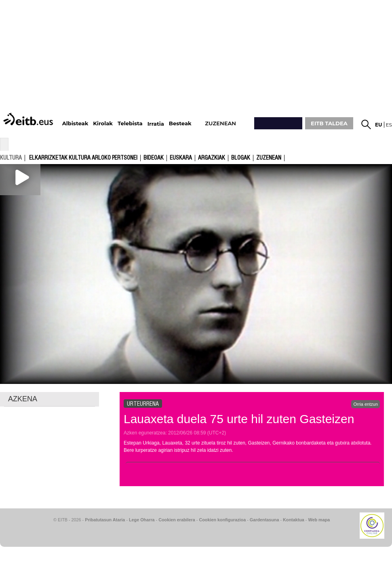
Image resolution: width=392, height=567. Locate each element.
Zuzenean (269, 158)
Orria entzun (366, 404)
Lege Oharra (142, 520)
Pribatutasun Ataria (105, 520)
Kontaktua (294, 520)
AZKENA (23, 399)
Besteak (180, 123)
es (389, 125)
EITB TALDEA (329, 123)
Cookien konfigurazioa (222, 520)
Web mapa (319, 520)
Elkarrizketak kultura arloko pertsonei (83, 158)
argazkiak (212, 158)
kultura (11, 158)
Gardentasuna (264, 520)
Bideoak (154, 158)
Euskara (181, 158)
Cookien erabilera (177, 520)
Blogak (241, 158)
